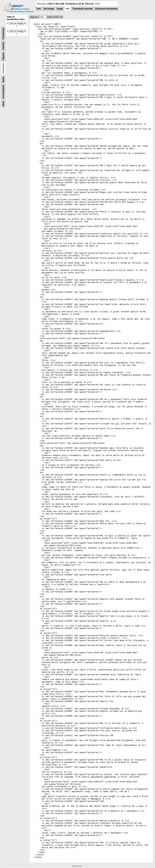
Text (39, 9)
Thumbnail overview (82, 9)
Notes (3, 79)
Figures (3, 56)
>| (62, 17)
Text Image (49, 9)
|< (36, 17)
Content (3, 46)
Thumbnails (3, 33)
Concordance (3, 92)
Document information (106, 9)
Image (60, 9)
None (3, 104)
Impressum (77, 866)
